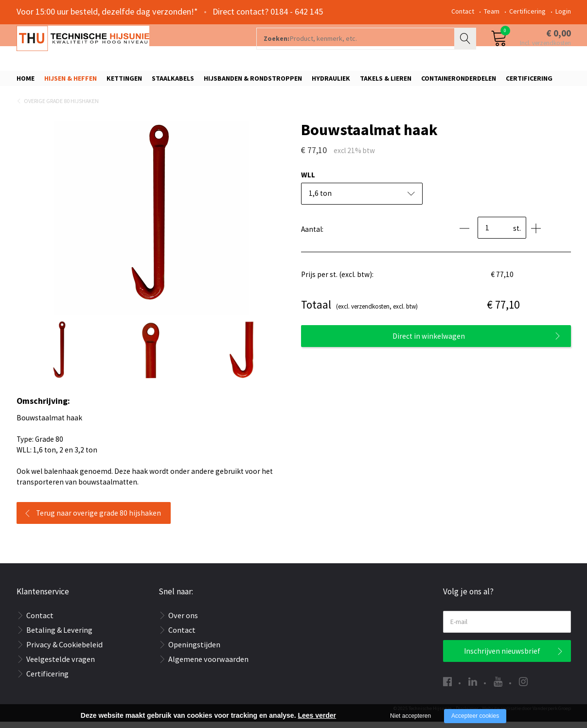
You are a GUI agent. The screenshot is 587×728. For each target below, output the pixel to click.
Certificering (527, 11)
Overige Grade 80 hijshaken (61, 107)
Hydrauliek (331, 81)
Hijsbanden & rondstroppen (253, 81)
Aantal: (312, 235)
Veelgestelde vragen (61, 665)
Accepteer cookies (475, 716)
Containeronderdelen (459, 81)
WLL (308, 181)
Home (26, 81)
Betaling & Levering (59, 636)
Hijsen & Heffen (71, 81)
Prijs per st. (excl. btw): (337, 281)
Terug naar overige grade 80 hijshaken (98, 519)
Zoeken (466, 47)
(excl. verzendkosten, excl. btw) (359, 311)
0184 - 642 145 (297, 11)
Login (563, 11)
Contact (463, 11)
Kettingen (124, 81)
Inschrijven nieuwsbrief (502, 657)
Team (492, 11)
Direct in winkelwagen (429, 342)
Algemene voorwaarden (208, 665)
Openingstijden (194, 651)
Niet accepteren (410, 716)
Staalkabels (173, 81)
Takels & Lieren (386, 81)
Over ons (183, 622)
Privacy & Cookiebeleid (64, 651)
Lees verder (317, 715)
